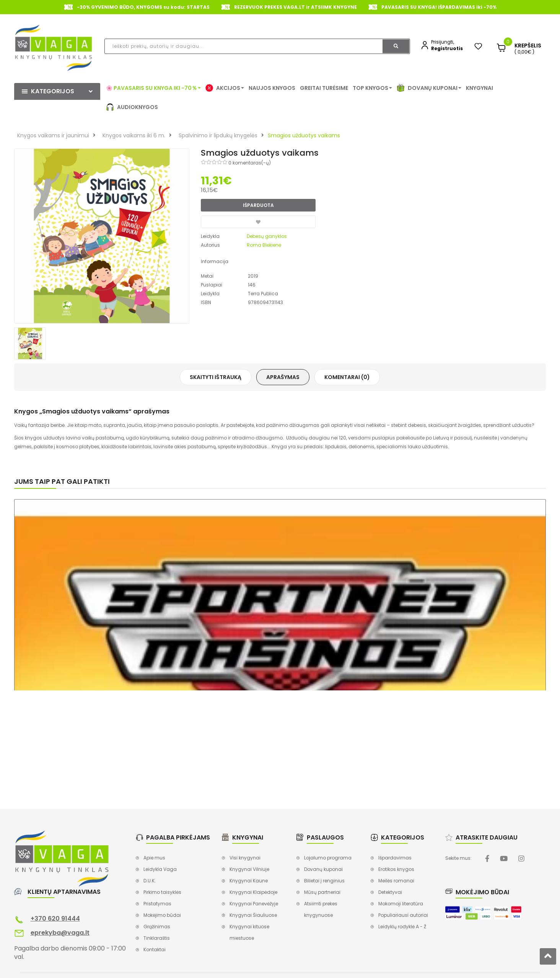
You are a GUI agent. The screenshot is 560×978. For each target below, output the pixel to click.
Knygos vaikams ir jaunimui (53, 135)
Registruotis (447, 48)
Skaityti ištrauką (216, 377)
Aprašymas (283, 377)
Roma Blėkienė (264, 245)
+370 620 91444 (55, 919)
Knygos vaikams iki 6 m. (134, 135)
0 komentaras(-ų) (250, 163)
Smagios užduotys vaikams (304, 135)
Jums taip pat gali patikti (62, 481)
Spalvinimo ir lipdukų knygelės (218, 135)
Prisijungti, (443, 42)
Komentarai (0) (347, 377)
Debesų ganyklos (267, 236)
